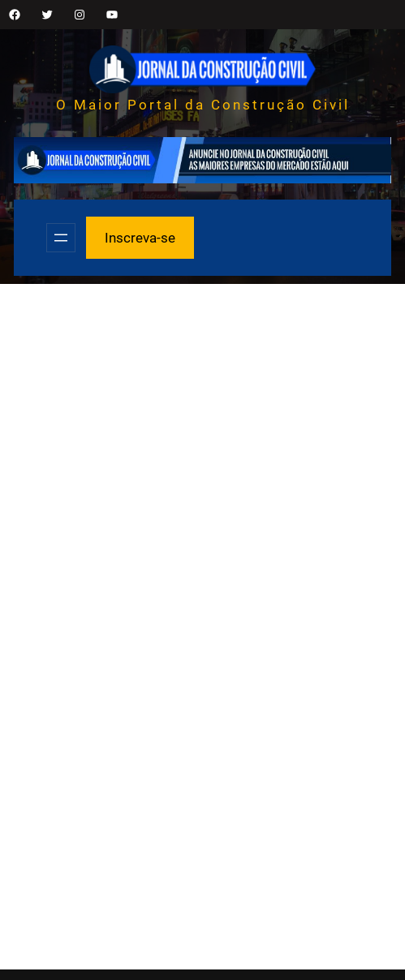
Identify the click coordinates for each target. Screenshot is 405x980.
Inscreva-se (140, 238)
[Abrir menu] (61, 238)
